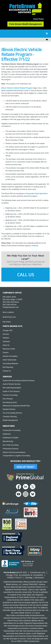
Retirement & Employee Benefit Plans (16, 406)
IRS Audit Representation (12, 388)
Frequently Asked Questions (37, 194)
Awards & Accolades (10, 356)
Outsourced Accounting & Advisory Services (19, 381)
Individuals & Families (11, 438)
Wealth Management (10, 420)
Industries (6, 342)
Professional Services (11, 449)
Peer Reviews (8, 399)
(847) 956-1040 (8, 302)
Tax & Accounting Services (12, 413)
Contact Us (7, 371)
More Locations (8, 312)
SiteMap (29, 578)
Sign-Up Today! (25, 467)
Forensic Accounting (10, 395)
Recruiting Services (10, 402)
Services (6, 334)
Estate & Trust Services (11, 391)
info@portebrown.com (11, 307)
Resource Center (9, 349)
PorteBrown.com (38, 572)
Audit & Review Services (12, 384)
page (19, 119)
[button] (47, 34)
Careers (6, 353)
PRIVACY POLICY (15, 578)
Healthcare (7, 434)
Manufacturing (8, 441)
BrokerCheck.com (9, 317)
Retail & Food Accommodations (14, 452)
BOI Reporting (8, 367)
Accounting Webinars (10, 364)
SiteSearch (39, 578)
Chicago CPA (8, 331)
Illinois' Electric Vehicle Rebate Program (17, 88)
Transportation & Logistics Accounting (16, 456)
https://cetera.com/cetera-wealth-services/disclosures (25, 615)
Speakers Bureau (9, 409)
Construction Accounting (11, 430)
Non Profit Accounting (11, 445)
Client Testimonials (10, 360)
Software (6, 338)
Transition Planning (10, 417)
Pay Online (7, 322)
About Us (6, 345)
